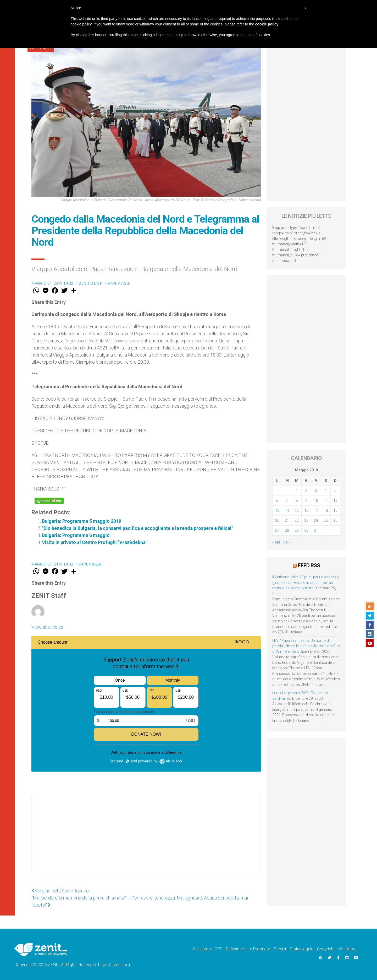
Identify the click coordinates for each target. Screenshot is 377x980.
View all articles (47, 627)
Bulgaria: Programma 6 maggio (76, 535)
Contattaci (348, 949)
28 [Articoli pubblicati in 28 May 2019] (287, 530)
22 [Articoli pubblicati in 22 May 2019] (297, 520)
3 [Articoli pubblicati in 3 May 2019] (316, 491)
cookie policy (267, 24)
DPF (218, 949)
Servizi (280, 949)
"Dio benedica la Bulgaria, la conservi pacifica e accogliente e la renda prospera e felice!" (137, 528)
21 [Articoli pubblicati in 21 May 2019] (287, 520)
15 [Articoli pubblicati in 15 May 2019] (297, 510)
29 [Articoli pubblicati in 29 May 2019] (297, 530)
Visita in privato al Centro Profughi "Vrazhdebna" (95, 542)
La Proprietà (259, 949)
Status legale (301, 949)
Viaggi (124, 283)
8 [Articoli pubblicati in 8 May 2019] (297, 500)
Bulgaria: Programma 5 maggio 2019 (82, 521)
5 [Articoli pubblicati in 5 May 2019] (335, 491)
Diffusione (235, 949)
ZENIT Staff (91, 283)
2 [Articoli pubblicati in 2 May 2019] (306, 491)
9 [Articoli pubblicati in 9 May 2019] (306, 500)
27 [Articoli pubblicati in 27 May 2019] (277, 530)
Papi (112, 283)
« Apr (276, 542)
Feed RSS (309, 566)
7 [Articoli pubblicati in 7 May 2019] (287, 500)
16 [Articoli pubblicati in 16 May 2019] (306, 510)
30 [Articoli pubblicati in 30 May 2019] (306, 530)
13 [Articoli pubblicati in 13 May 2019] (277, 510)
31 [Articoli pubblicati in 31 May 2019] (316, 530)
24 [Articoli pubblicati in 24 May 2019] (316, 520)
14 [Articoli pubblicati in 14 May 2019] (287, 510)
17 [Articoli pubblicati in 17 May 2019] (316, 510)
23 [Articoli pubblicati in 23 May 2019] (306, 520)
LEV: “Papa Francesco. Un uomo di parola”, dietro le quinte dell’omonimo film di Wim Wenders (306, 646)
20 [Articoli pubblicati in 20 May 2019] (277, 520)
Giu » (287, 542)
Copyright (326, 949)
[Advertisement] (146, 840)
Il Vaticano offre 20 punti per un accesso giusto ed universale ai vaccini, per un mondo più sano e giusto (306, 583)
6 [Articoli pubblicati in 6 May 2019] (277, 500)
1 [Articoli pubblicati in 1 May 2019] (297, 491)
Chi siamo (202, 949)
